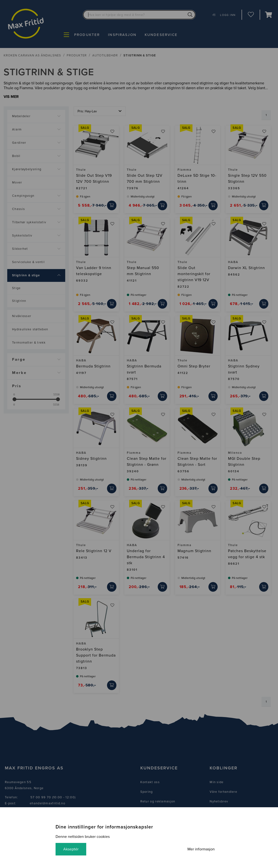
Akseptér (71, 849)
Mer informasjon (201, 849)
